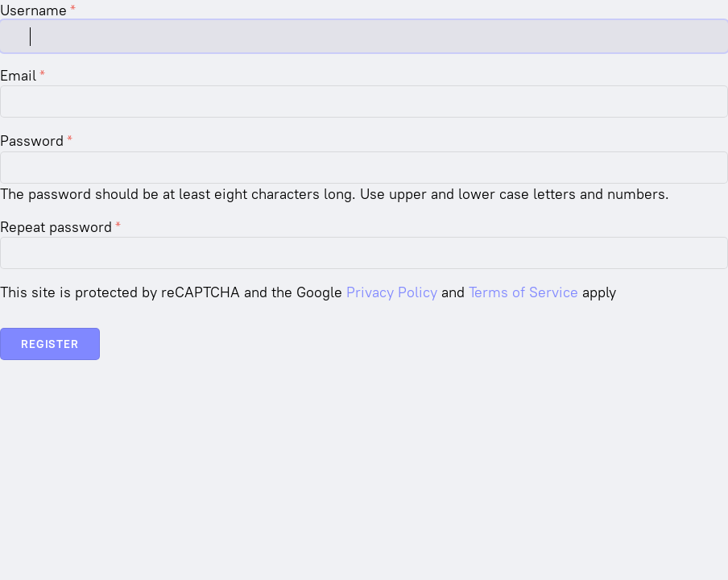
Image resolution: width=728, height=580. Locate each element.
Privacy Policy (392, 292)
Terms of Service (523, 292)
